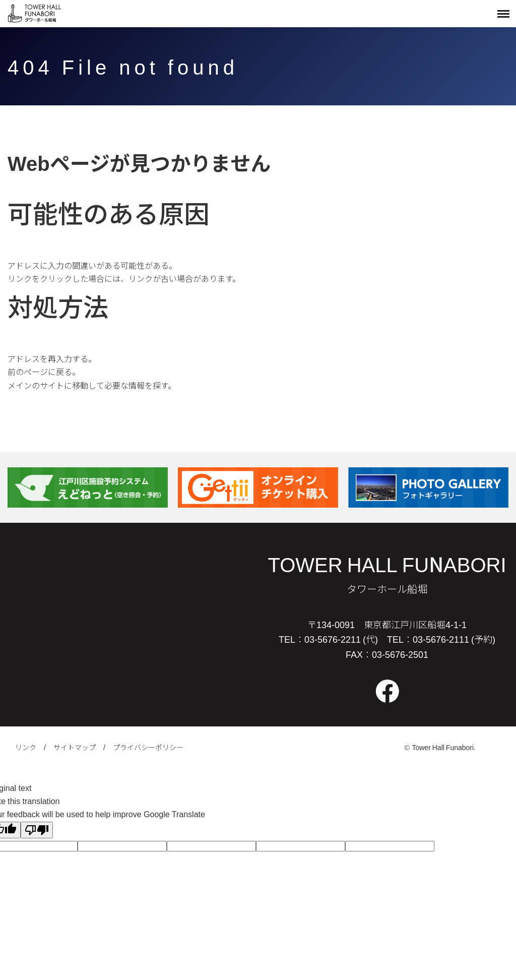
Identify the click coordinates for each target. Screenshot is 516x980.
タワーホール (35, 13)
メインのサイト (36, 385)
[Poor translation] (37, 830)
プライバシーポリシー (148, 747)
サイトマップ (75, 747)
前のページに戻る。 (44, 372)
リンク (26, 747)
